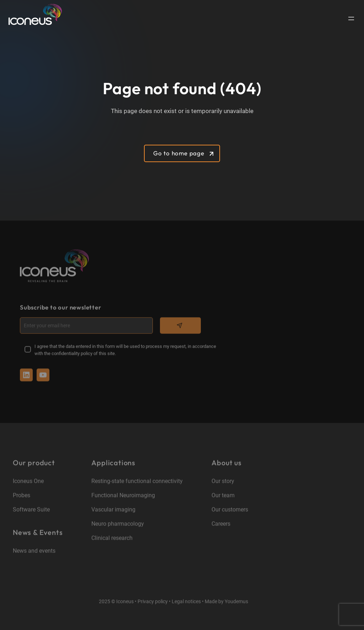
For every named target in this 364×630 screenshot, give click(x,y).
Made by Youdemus (226, 602)
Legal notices (186, 602)
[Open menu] (351, 18)
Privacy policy (153, 602)
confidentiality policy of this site (83, 354)
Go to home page (179, 153)
